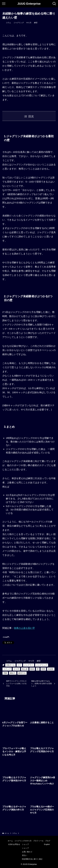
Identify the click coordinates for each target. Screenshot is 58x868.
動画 (32, 669)
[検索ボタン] (54, 4)
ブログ (48, 841)
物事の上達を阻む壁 (24, 628)
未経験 (51, 669)
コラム (8, 23)
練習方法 (22, 673)
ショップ (25, 844)
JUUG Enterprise (29, 4)
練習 (36, 23)
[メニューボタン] (4, 4)
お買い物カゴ (27, 852)
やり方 (29, 23)
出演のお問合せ (14, 844)
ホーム (10, 841)
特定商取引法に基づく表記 (32, 859)
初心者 (25, 669)
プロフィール (38, 841)
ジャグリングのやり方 (23, 841)
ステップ (7, 669)
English (47, 844)
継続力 (13, 673)
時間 (43, 669)
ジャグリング (19, 23)
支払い (25, 855)
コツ (19, 665)
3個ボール (10, 665)
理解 (5, 673)
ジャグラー (29, 665)
